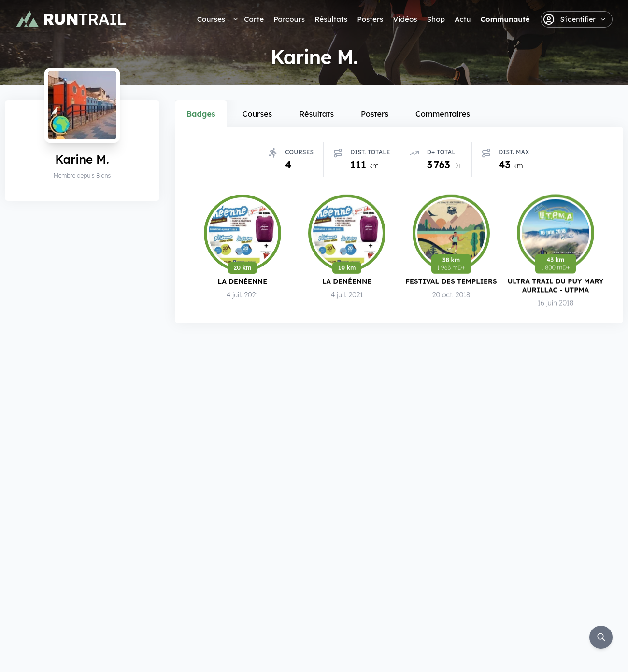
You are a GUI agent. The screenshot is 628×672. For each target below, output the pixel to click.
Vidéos (405, 19)
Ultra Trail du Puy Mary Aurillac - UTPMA (556, 286)
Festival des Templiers (451, 281)
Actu (463, 19)
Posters (370, 19)
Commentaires (443, 114)
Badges (201, 114)
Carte (254, 19)
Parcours (289, 19)
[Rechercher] (601, 637)
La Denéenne (243, 281)
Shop (436, 19)
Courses (211, 19)
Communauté (505, 19)
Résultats (331, 19)
